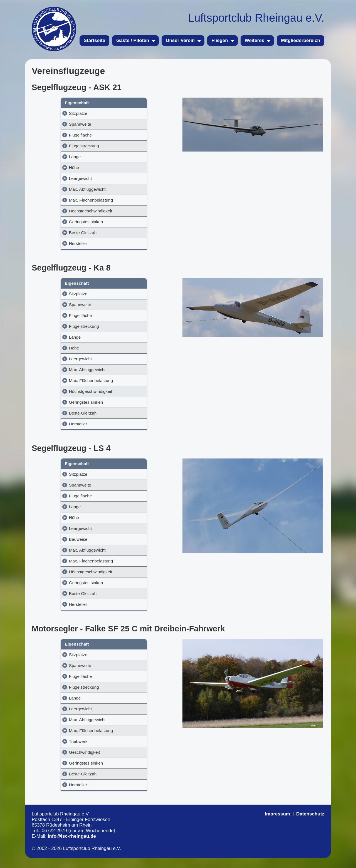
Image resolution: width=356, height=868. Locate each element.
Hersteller (46, 248)
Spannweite (48, 124)
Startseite (94, 40)
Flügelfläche (49, 135)
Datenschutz (310, 824)
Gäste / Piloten (133, 40)
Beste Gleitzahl (52, 238)
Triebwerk (58, 751)
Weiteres (255, 40)
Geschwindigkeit (64, 762)
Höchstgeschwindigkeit (59, 216)
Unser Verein (180, 40)
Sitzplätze (46, 113)
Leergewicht (49, 178)
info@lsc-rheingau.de (72, 846)
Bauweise (57, 549)
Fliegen (220, 40)
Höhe (42, 168)
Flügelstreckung (52, 146)
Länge (43, 157)
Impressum (277, 824)
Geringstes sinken (54, 227)
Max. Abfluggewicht (56, 189)
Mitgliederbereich (301, 40)
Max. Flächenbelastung (54, 203)
